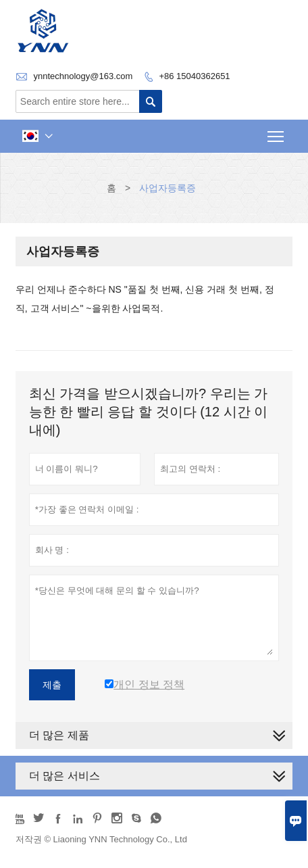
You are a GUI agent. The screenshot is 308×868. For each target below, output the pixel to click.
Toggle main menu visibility (277, 132)
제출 (52, 685)
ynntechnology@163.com (83, 76)
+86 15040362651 (194, 76)
